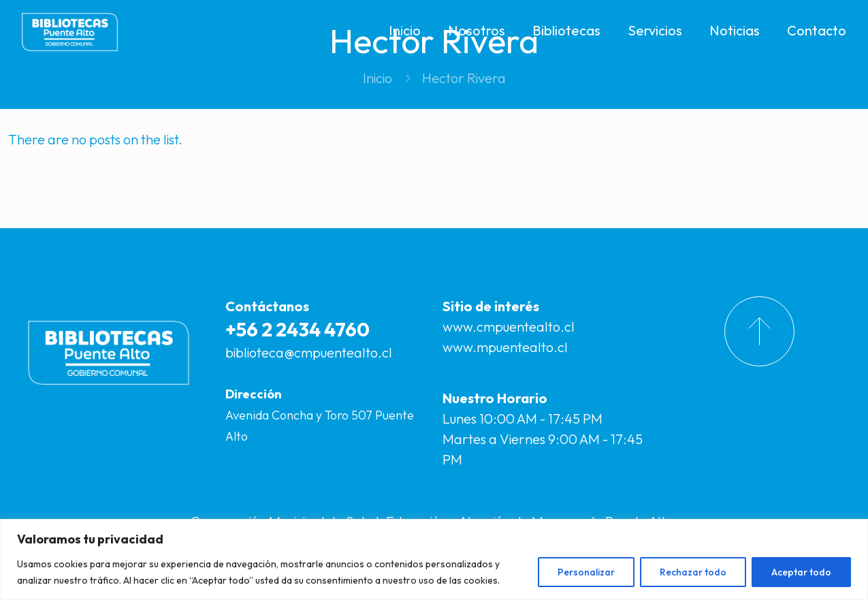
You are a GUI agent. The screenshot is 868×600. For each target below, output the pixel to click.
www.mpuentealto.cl (505, 347)
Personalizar (586, 572)
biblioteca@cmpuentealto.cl (309, 352)
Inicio (377, 78)
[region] (434, 559)
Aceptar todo (801, 572)
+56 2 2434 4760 (298, 329)
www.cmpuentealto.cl (509, 327)
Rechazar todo (693, 572)
